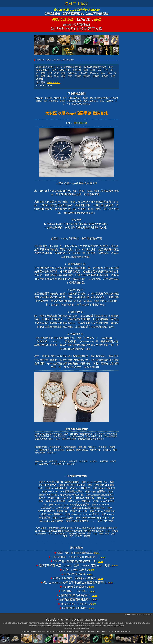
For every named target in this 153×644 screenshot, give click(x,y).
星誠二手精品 (76, 4)
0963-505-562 (62, 19)
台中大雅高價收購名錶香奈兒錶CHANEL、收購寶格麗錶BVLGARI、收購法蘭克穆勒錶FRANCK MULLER (76, 543)
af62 (98, 19)
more (97, 553)
